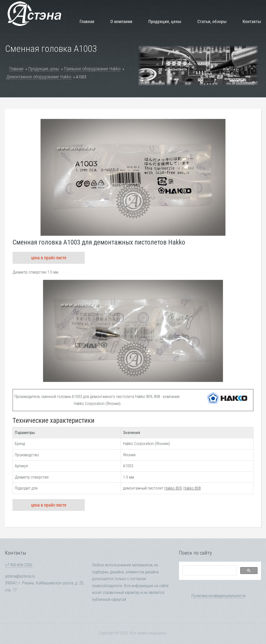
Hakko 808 (192, 488)
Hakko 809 (173, 488)
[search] (209, 570)
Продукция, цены (165, 21)
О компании (121, 21)
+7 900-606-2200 (19, 565)
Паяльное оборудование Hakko (92, 69)
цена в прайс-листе (49, 258)
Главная (87, 21)
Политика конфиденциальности (218, 596)
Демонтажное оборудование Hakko (39, 77)
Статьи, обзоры (212, 21)
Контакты (252, 21)
